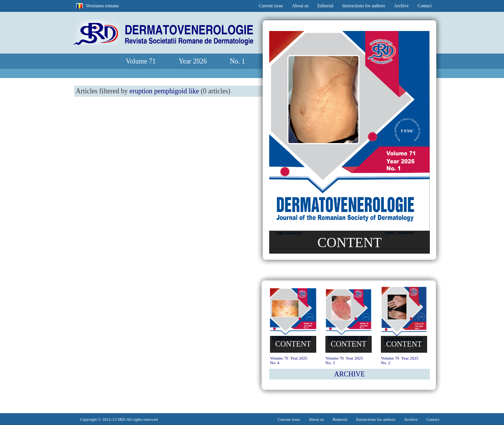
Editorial (325, 6)
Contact (425, 6)
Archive (401, 6)
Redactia (340, 419)
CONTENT (350, 243)
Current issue (271, 6)
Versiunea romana (102, 6)
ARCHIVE (350, 374)
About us (300, 6)
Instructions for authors (364, 6)
